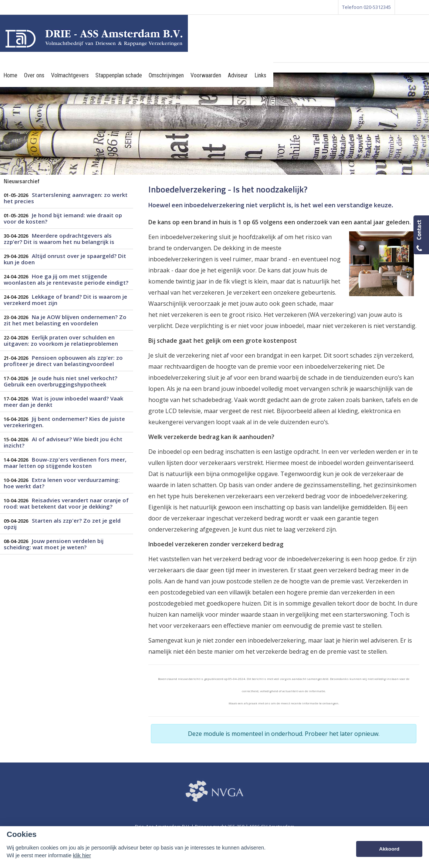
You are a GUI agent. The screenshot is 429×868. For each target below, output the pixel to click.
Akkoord (389, 849)
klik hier (82, 855)
